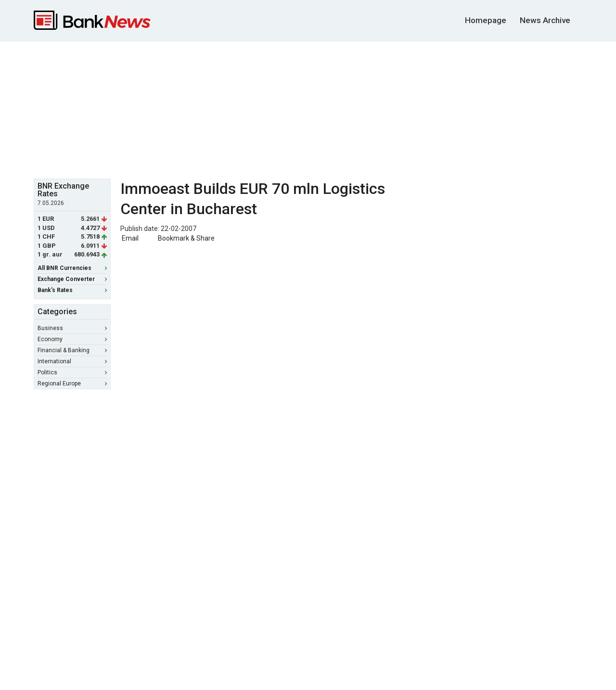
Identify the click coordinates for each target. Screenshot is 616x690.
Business (72, 328)
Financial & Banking (72, 350)
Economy (72, 339)
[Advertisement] (308, 109)
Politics (72, 372)
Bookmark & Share (186, 238)
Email (129, 238)
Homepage (486, 20)
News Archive (545, 20)
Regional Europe (72, 383)
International (72, 361)
